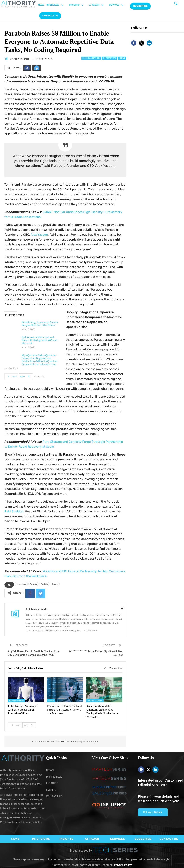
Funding (33, 584)
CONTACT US (50, 16)
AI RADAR (98, 5)
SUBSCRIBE (143, 839)
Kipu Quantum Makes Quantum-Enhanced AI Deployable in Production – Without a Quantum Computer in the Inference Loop (40, 360)
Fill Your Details (153, 812)
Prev (11, 376)
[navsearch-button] (176, 4)
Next (26, 376)
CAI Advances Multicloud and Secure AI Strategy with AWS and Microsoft (39, 340)
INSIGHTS (78, 5)
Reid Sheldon (14, 511)
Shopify (55, 584)
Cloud (51, 701)
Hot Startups (109, 58)
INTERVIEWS (57, 5)
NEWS (41, 5)
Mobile (122, 58)
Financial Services (91, 58)
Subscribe (140, 6)
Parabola (44, 584)
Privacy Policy (123, 865)
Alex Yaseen (39, 235)
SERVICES (118, 5)
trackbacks (66, 741)
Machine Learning (17, 701)
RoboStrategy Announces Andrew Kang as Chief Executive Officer (40, 324)
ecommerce (21, 584)
